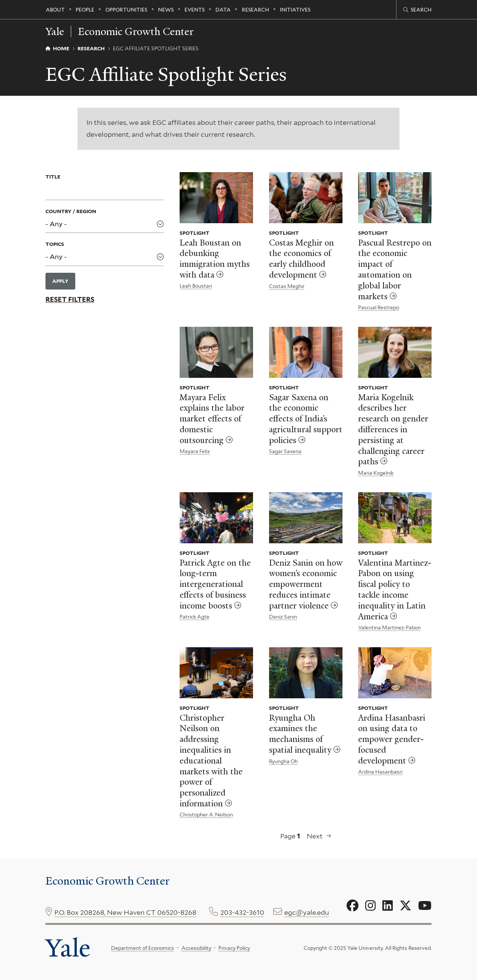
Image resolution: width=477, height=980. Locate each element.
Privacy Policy (234, 948)
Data (223, 10)
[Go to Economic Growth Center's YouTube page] (425, 906)
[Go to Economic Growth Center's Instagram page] (370, 906)
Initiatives (295, 10)
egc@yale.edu (307, 912)
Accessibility (196, 948)
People (85, 10)
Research (255, 10)
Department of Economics (143, 948)
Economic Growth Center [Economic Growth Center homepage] (136, 32)
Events (195, 10)
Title (53, 177)
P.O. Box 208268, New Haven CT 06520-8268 (125, 912)
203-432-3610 (242, 912)
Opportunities (126, 10)
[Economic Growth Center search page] (417, 10)
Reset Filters (70, 300)
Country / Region (71, 211)
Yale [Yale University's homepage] (68, 948)
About (55, 10)
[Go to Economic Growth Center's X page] (405, 906)
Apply (60, 281)
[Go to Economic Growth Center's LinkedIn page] (388, 906)
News (166, 10)
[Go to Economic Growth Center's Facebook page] (353, 906)
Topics (55, 244)
